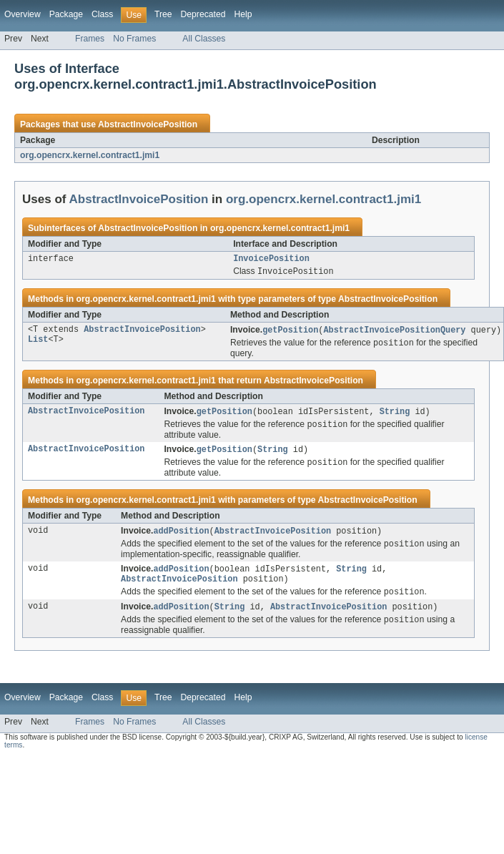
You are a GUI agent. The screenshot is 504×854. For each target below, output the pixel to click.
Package (66, 14)
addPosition (181, 538)
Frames (90, 39)
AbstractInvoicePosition (148, 124)
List (38, 344)
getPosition (290, 333)
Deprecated (203, 14)
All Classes (204, 39)
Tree (163, 14)
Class (102, 14)
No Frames (134, 39)
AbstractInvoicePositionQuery (394, 333)
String (395, 416)
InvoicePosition (271, 260)
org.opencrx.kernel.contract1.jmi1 (90, 155)
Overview (23, 14)
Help (243, 14)
